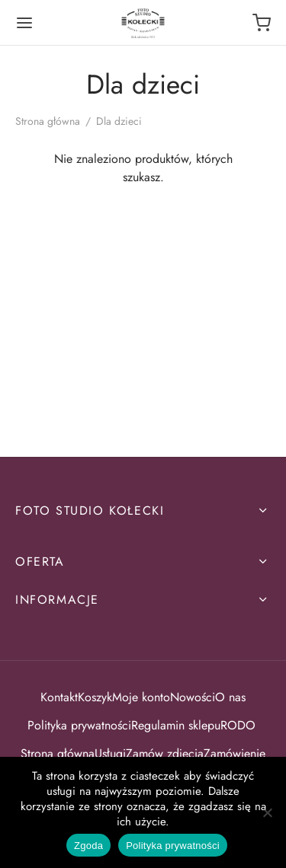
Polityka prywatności (79, 725)
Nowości (193, 697)
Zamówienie (235, 753)
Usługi (110, 753)
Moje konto (141, 697)
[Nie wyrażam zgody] (267, 812)
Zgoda (88, 846)
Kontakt (59, 697)
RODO (240, 725)
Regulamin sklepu (176, 725)
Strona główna (48, 121)
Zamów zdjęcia (165, 753)
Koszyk (95, 697)
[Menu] (24, 23)
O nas (230, 697)
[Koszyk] (262, 23)
